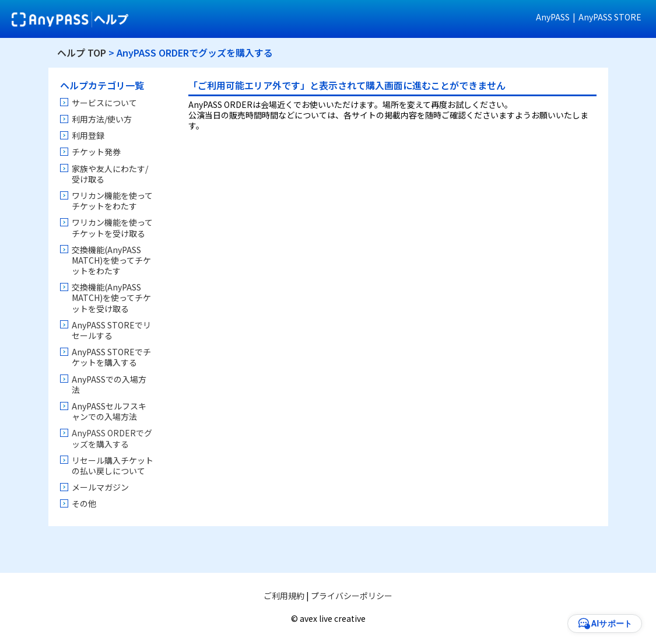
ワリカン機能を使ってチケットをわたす (112, 201)
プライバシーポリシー (352, 596)
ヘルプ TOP (82, 52)
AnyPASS (553, 17)
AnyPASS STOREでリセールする (111, 330)
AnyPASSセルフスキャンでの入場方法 (109, 411)
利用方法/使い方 (102, 119)
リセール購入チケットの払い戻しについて (113, 466)
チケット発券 (96, 152)
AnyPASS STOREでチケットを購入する (111, 357)
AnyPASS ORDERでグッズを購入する (112, 438)
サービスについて (104, 103)
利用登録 (88, 135)
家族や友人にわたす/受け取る (110, 174)
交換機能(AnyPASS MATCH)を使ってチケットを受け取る (111, 297)
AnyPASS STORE (610, 17)
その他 (84, 503)
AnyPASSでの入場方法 (109, 384)
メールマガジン (100, 487)
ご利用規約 (284, 596)
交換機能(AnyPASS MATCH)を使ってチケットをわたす (111, 260)
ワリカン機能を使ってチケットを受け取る (112, 228)
